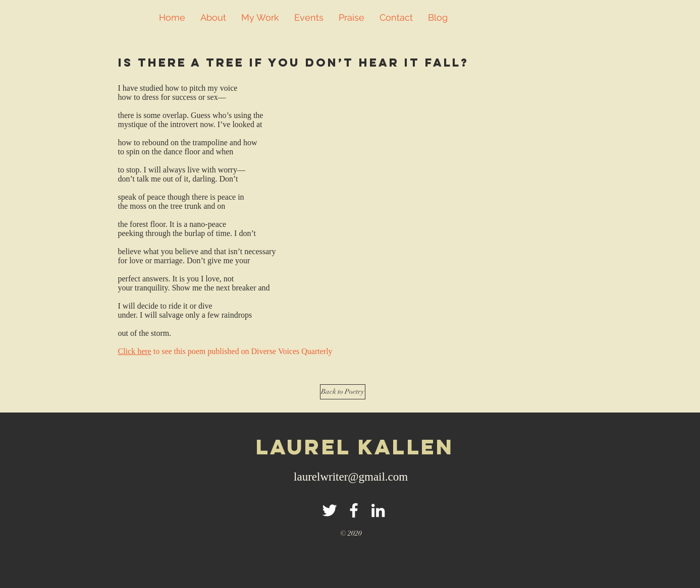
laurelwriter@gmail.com (351, 477)
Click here (135, 351)
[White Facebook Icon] (354, 510)
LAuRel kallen (355, 447)
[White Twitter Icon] (330, 510)
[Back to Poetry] (343, 392)
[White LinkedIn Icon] (378, 510)
